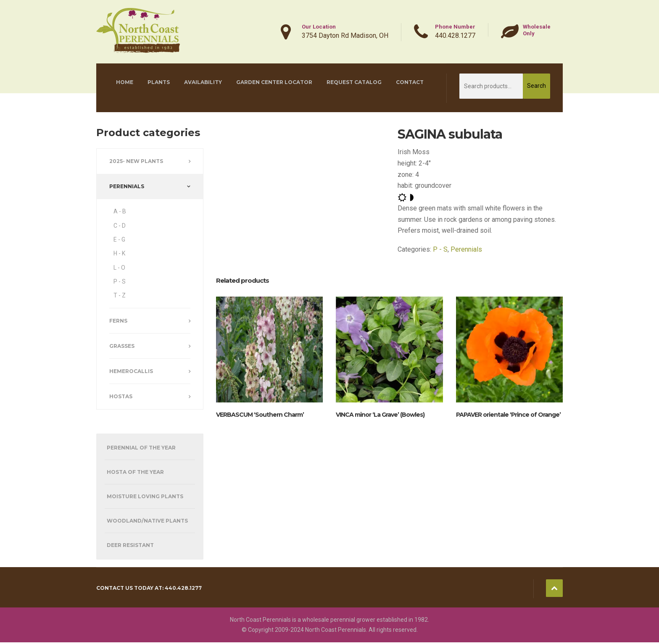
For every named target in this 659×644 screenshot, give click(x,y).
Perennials (466, 249)
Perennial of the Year (141, 448)
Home (125, 82)
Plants (159, 82)
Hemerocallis (131, 371)
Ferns (118, 321)
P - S (440, 249)
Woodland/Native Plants (147, 521)
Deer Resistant (130, 545)
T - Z (120, 295)
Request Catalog (354, 82)
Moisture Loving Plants (145, 496)
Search (536, 86)
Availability (203, 82)
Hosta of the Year (135, 472)
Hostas (121, 396)
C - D (120, 226)
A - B (120, 211)
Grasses (122, 346)
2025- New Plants (136, 161)
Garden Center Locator (274, 82)
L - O (119, 268)
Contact (410, 82)
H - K (119, 253)
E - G (119, 239)
